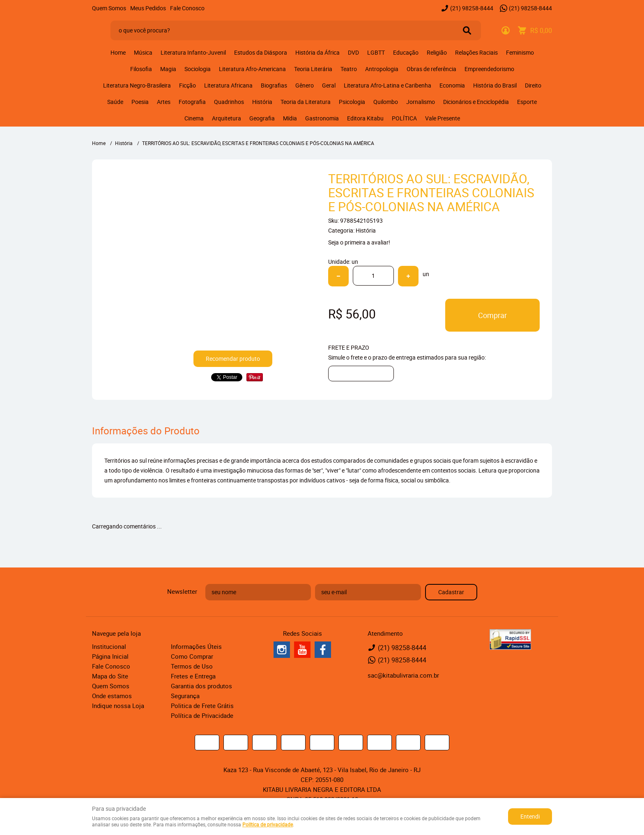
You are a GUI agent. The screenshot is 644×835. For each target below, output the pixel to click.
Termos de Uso (192, 666)
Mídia (290, 118)
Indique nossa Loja (118, 706)
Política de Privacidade (202, 715)
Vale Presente (443, 118)
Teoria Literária (313, 69)
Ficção (187, 85)
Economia (452, 85)
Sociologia (198, 69)
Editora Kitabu (365, 118)
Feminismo (520, 52)
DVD (353, 52)
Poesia (140, 102)
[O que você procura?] (467, 30)
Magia (168, 69)
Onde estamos (112, 696)
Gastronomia (322, 118)
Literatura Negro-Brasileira (137, 85)
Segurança (185, 696)
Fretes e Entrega (193, 676)
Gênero (305, 85)
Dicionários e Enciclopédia (476, 102)
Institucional (109, 646)
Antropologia (382, 69)
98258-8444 (472, 8)
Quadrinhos (229, 102)
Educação (406, 52)
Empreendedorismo (489, 69)
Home (118, 52)
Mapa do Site (110, 676)
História (262, 102)
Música (143, 52)
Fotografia (192, 102)
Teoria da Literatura (306, 102)
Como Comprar (192, 656)
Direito (533, 85)
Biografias (274, 85)
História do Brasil (495, 85)
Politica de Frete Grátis (202, 706)
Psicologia (352, 102)
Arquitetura (227, 118)
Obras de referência (431, 69)
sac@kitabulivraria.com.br (403, 675)
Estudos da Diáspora (261, 52)
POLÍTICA (404, 118)
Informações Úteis (196, 646)
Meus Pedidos (148, 8)
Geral (329, 85)
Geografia (262, 118)
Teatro (349, 69)
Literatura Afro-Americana (252, 69)
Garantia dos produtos (201, 686)
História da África (317, 52)
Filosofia (141, 69)
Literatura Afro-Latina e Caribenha (388, 85)
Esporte (527, 102)
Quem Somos (109, 8)
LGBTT (376, 52)
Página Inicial (110, 656)
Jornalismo (421, 102)
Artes (164, 102)
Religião (437, 52)
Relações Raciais (476, 52)
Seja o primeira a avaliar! (359, 242)
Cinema (194, 118)
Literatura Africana (228, 85)
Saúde (115, 102)
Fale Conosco (187, 8)
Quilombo (386, 102)
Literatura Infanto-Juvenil (193, 52)
